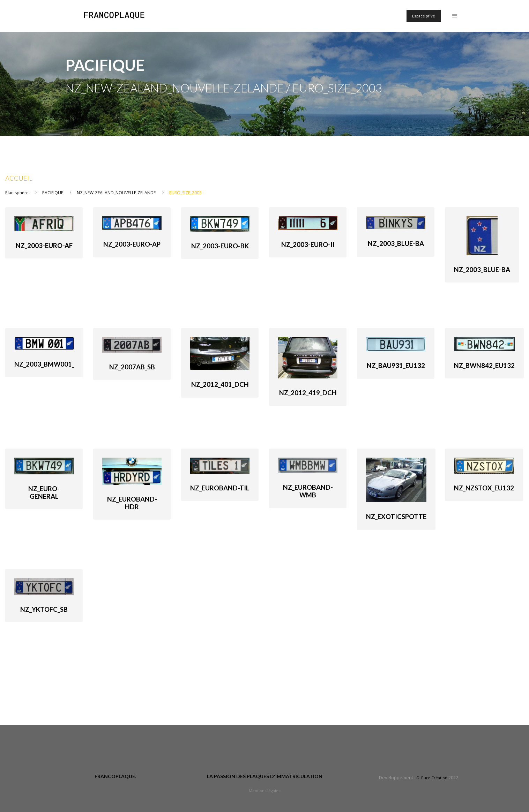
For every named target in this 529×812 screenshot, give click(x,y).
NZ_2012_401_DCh (220, 384)
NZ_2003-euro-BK (220, 246)
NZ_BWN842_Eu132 (484, 366)
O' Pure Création (432, 778)
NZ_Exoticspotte (396, 517)
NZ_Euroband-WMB (308, 491)
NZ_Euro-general (44, 493)
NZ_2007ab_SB (132, 367)
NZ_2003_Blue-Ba (396, 243)
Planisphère (17, 193)
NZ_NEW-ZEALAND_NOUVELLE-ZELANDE (116, 193)
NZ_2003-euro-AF (44, 246)
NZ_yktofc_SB (44, 609)
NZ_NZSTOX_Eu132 (484, 488)
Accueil (19, 178)
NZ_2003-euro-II (308, 245)
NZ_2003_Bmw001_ (44, 364)
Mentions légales (264, 791)
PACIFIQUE (53, 193)
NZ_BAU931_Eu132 (396, 366)
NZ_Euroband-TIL (220, 488)
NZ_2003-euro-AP (132, 244)
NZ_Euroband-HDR (132, 503)
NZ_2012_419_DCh (308, 393)
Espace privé (424, 16)
